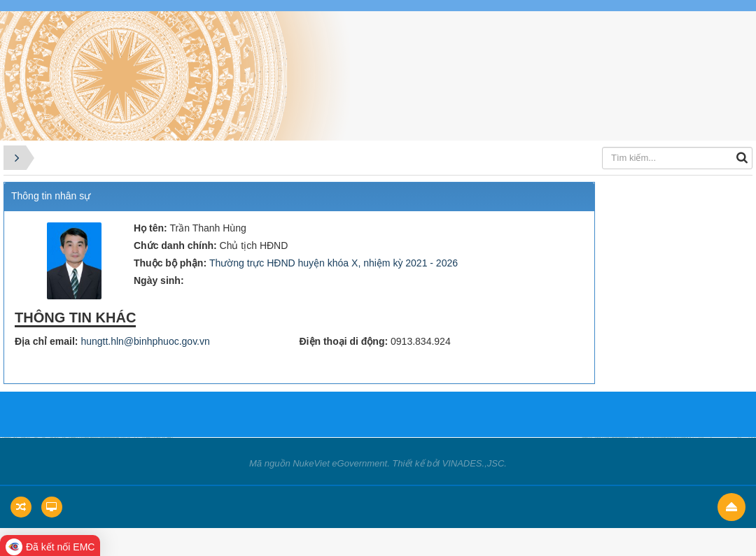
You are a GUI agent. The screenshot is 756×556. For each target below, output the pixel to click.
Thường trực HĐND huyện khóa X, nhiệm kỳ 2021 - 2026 (334, 263)
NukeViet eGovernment (340, 463)
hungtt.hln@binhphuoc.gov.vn (145, 341)
